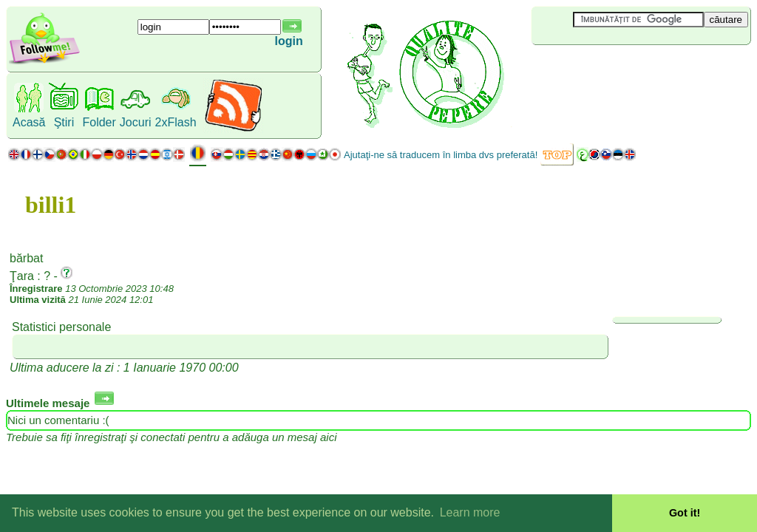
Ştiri (64, 122)
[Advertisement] (619, 69)
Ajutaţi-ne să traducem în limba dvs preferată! (441, 155)
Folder (99, 122)
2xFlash (176, 122)
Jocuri (136, 122)
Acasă (29, 122)
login (288, 41)
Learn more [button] (470, 512)
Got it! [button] (685, 513)
